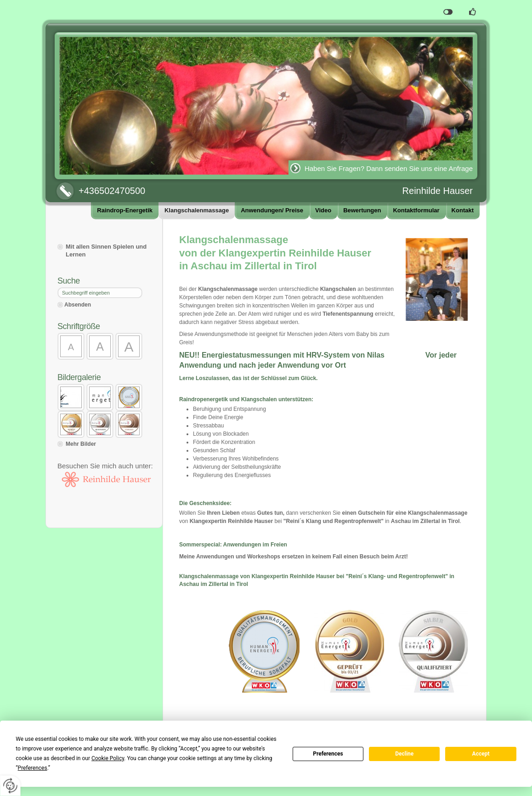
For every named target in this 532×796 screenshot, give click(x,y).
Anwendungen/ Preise (272, 210)
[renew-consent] (10, 786)
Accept (481, 754)
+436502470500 (112, 191)
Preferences (328, 754)
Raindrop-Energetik (125, 210)
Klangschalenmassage (197, 210)
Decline (404, 754)
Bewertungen (362, 210)
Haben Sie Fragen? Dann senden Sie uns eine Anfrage (389, 168)
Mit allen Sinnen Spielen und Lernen (106, 250)
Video (323, 210)
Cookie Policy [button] (108, 758)
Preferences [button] (33, 768)
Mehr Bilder (81, 444)
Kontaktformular (416, 210)
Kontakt (463, 210)
